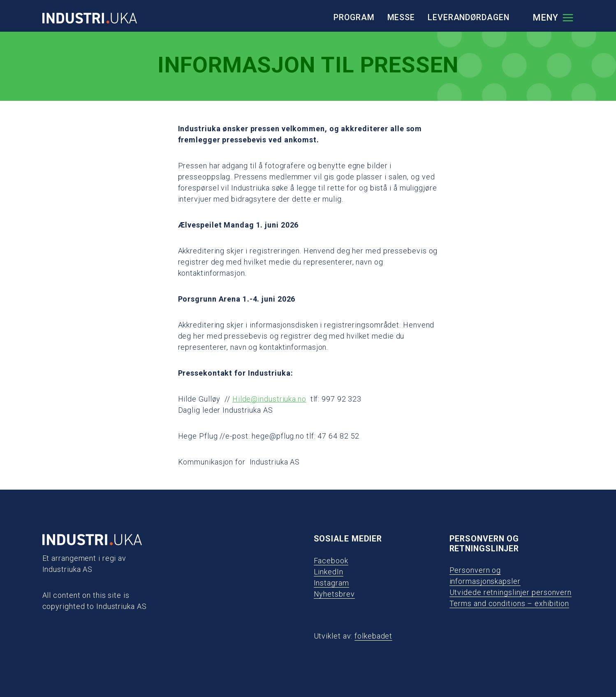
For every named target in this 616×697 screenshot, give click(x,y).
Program (354, 17)
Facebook (331, 561)
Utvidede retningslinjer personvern (511, 592)
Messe (401, 17)
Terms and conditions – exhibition (509, 603)
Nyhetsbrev (334, 594)
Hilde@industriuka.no (269, 399)
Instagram (331, 583)
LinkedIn (329, 572)
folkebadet (373, 636)
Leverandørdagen (469, 17)
